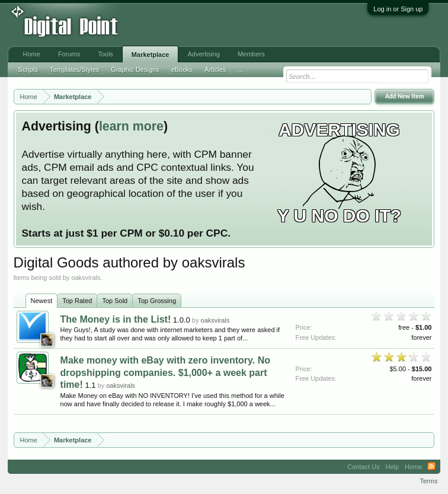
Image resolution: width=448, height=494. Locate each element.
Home (32, 54)
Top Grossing (157, 301)
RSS (431, 467)
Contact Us (363, 467)
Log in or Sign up (398, 9)
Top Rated (77, 301)
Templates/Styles (74, 69)
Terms (429, 481)
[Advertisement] (196, 25)
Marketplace (151, 55)
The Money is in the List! (116, 319)
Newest (42, 301)
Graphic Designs (135, 69)
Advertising (203, 54)
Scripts (28, 69)
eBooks (182, 69)
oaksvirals (215, 320)
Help (392, 467)
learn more (131, 126)
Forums (69, 54)
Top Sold (115, 301)
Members (251, 54)
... (240, 69)
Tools (105, 54)
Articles (215, 69)
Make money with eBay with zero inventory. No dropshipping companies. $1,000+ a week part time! (165, 372)
